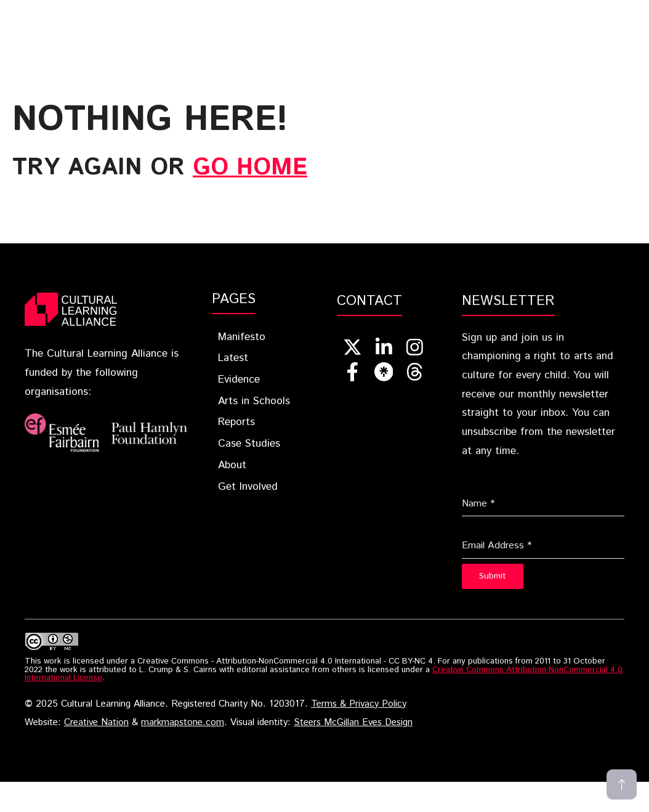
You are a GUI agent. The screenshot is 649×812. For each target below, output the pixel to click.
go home (250, 168)
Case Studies (182, 31)
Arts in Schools (254, 401)
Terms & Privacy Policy (359, 704)
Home (157, 13)
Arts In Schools (462, 13)
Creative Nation (96, 723)
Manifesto (242, 337)
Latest (300, 13)
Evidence (370, 13)
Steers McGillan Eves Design (353, 723)
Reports (553, 13)
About (254, 31)
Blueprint (226, 13)
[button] (405, 31)
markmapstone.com (183, 723)
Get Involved (337, 31)
